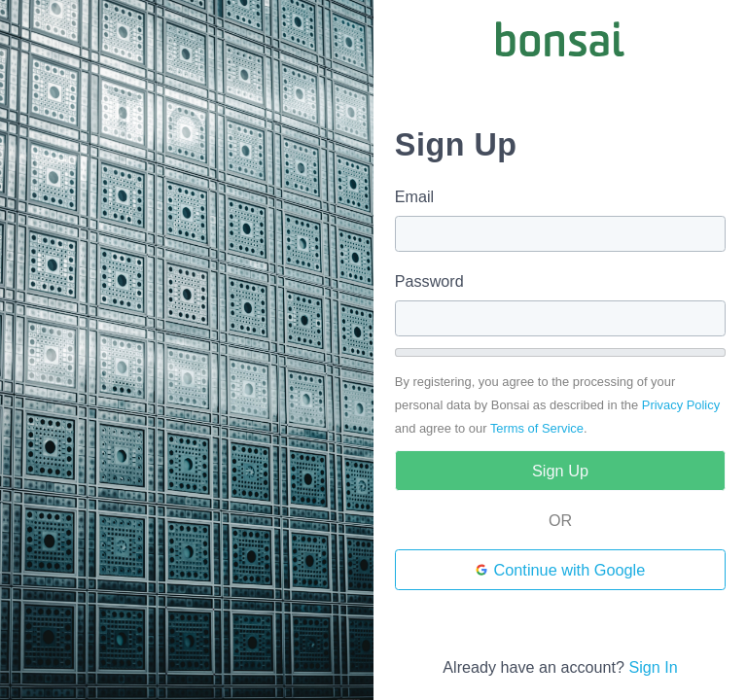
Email (414, 196)
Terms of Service (537, 428)
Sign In (653, 667)
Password (429, 281)
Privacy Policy (681, 405)
